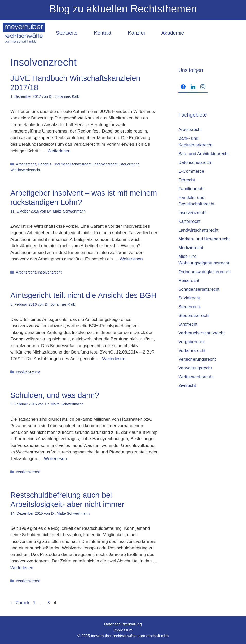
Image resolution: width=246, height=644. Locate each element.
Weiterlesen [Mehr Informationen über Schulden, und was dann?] (55, 459)
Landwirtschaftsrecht (198, 230)
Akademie (173, 33)
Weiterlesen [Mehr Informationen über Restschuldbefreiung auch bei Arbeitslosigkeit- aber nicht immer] (22, 568)
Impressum (123, 630)
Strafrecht (188, 324)
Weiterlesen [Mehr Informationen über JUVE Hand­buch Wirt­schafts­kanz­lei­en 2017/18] (59, 151)
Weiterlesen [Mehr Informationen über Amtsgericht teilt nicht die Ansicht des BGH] (114, 359)
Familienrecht (191, 189)
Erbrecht (187, 180)
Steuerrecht (129, 164)
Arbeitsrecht (26, 164)
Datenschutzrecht (195, 162)
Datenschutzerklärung (123, 624)
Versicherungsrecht (197, 359)
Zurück (20, 603)
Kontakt (103, 33)
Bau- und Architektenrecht (204, 154)
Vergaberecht (191, 342)
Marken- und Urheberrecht (204, 239)
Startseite (67, 33)
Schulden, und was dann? (55, 395)
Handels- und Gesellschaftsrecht (65, 164)
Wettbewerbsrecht (25, 170)
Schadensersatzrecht (199, 289)
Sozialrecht (189, 298)
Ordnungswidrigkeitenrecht (204, 272)
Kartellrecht (189, 221)
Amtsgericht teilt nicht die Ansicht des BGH (84, 295)
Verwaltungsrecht (195, 368)
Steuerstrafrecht (194, 316)
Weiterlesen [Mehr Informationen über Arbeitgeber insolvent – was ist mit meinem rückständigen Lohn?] (131, 259)
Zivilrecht (187, 386)
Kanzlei (136, 33)
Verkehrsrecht (192, 351)
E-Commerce (191, 171)
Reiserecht (189, 281)
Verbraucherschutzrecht (201, 333)
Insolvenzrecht (105, 164)
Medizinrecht (191, 248)
